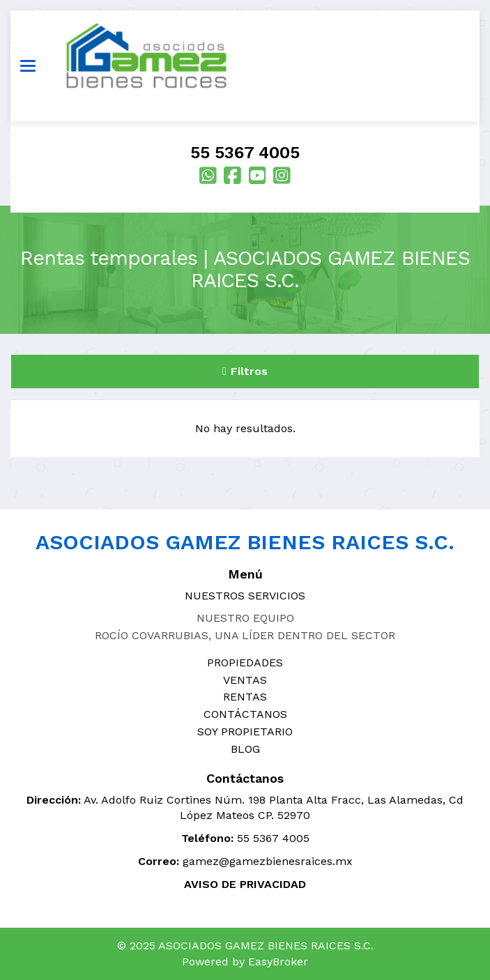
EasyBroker (278, 962)
